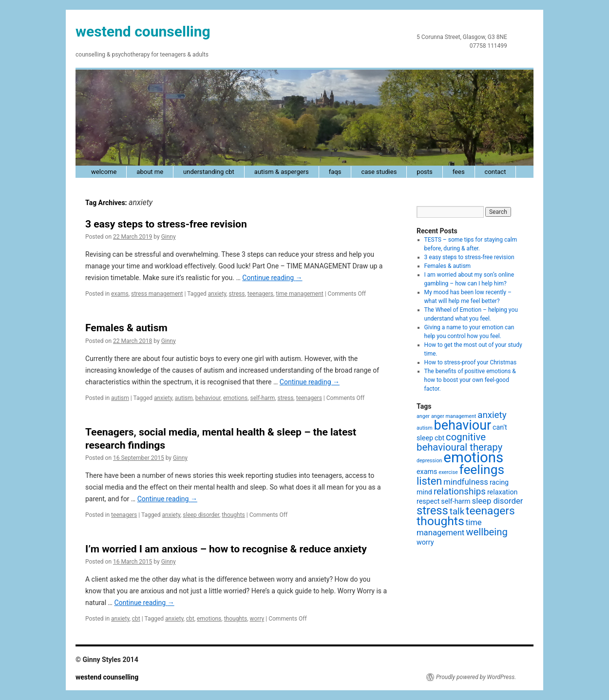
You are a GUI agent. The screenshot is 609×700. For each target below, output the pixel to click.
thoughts (233, 515)
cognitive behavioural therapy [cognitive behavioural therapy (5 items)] (459, 442)
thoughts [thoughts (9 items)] (440, 521)
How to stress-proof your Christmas (471, 362)
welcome (104, 172)
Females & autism (126, 328)
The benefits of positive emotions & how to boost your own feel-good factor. (470, 380)
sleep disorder (201, 515)
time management (299, 294)
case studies (379, 172)
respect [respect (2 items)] (428, 501)
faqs (335, 172)
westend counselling (143, 31)
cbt (136, 619)
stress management (157, 294)
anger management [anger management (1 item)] (454, 416)
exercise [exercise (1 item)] (448, 472)
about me (150, 172)
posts (424, 172)
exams (120, 294)
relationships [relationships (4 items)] (460, 492)
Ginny (169, 237)
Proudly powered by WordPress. (476, 677)
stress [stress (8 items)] (432, 511)
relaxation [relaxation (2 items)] (502, 492)
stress (237, 294)
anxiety (217, 294)
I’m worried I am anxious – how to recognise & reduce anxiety (226, 549)
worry (257, 619)
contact (495, 172)
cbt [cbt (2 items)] (439, 438)
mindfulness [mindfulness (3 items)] (466, 482)
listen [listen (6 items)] (429, 481)
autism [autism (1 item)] (425, 428)
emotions (235, 398)
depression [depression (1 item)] (429, 461)
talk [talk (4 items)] (457, 511)
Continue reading (272, 278)
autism (120, 398)
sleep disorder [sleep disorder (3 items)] (498, 501)
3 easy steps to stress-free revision (166, 224)
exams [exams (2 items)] (427, 472)
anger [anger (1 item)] (423, 416)
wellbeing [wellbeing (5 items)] (487, 532)
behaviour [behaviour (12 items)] (463, 425)
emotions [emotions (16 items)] (473, 457)
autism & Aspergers (282, 172)
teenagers (260, 294)
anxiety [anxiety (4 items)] (492, 415)
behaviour (208, 398)
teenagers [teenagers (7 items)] (490, 511)
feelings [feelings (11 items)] (482, 470)
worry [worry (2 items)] (425, 542)
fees (459, 172)
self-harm (262, 398)
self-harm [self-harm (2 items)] (456, 501)
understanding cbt (209, 172)
